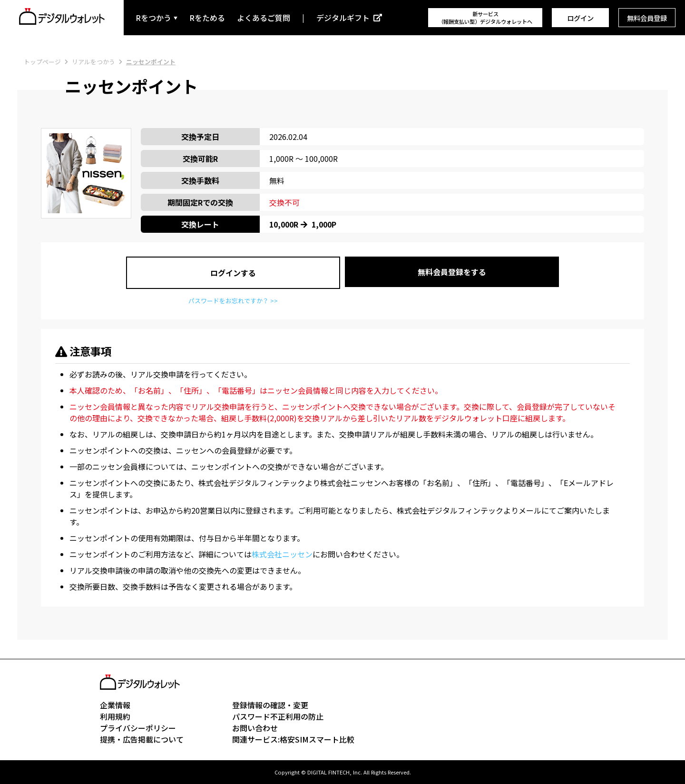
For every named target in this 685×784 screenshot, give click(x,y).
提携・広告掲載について (142, 739)
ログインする (233, 273)
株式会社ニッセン (282, 554)
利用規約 (115, 716)
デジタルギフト (343, 18)
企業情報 (115, 705)
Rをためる (207, 18)
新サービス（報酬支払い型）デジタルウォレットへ (485, 18)
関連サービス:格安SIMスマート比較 (293, 739)
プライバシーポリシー (138, 728)
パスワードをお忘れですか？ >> (233, 301)
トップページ (42, 62)
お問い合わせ (255, 728)
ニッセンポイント (151, 62)
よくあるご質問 (264, 18)
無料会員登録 (647, 18)
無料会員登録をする (452, 272)
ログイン (580, 18)
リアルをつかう (93, 62)
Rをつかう (153, 18)
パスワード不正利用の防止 (278, 716)
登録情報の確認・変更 (270, 705)
